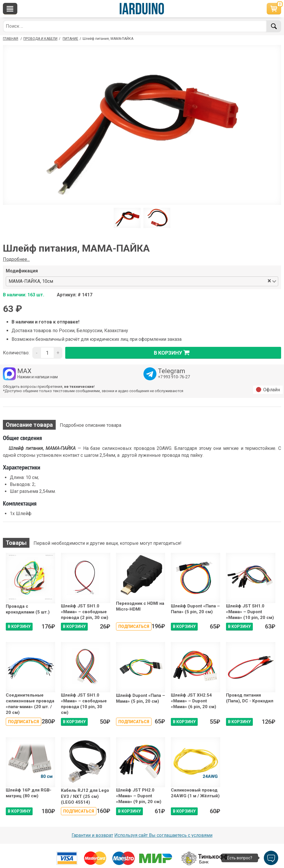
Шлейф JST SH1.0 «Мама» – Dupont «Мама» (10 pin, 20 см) (250, 612)
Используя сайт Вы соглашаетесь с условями (163, 835)
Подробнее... (16, 259)
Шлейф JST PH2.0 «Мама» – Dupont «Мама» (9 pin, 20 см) (139, 796)
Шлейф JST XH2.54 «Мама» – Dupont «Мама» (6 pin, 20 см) (194, 701)
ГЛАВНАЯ (11, 39)
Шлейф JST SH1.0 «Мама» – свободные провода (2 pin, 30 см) (85, 612)
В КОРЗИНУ (19, 626)
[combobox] (161, 281)
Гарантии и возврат (92, 835)
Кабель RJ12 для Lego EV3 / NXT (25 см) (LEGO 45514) (85, 796)
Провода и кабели (40, 39)
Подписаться (134, 626)
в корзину (173, 353)
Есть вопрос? (240, 858)
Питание (70, 39)
